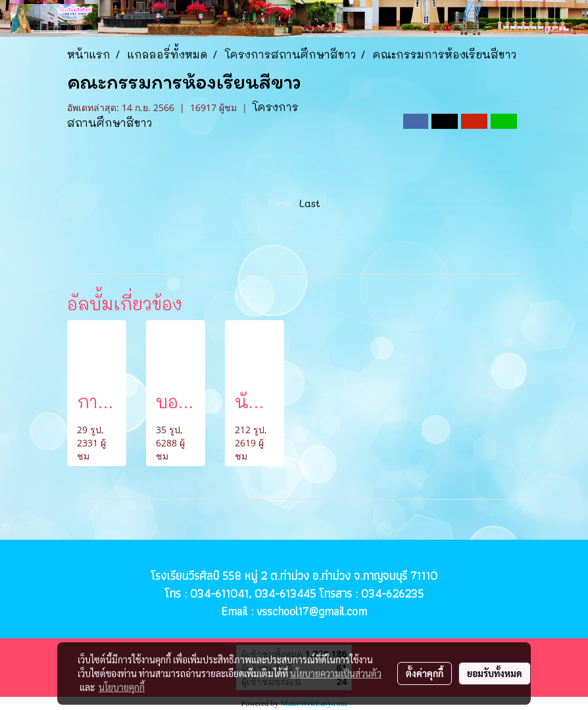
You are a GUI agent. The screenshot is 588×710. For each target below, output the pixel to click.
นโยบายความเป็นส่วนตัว (336, 673)
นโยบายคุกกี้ (122, 687)
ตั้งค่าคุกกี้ (425, 673)
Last (310, 203)
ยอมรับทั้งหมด (495, 673)
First (281, 203)
